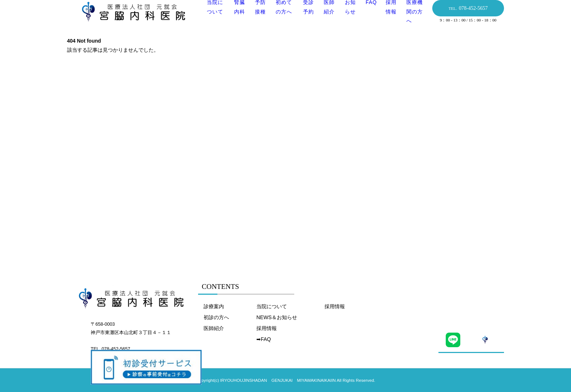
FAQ (369, 13)
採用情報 (267, 328)
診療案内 (214, 306)
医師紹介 (214, 328)
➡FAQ (264, 339)
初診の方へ (216, 317)
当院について (272, 306)
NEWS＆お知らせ (277, 317)
